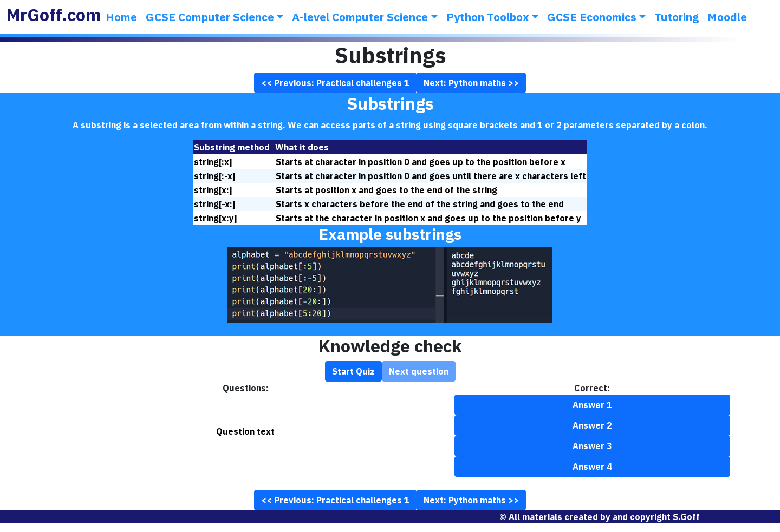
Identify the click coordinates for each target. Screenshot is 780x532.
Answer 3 (592, 446)
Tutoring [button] (677, 17)
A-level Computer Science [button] (360, 17)
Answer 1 (592, 405)
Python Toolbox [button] (488, 17)
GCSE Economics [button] (592, 17)
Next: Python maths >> (471, 83)
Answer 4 (592, 467)
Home (121, 17)
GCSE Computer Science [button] (210, 17)
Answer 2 (592, 425)
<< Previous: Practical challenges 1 (335, 83)
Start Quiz (353, 371)
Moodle (727, 17)
